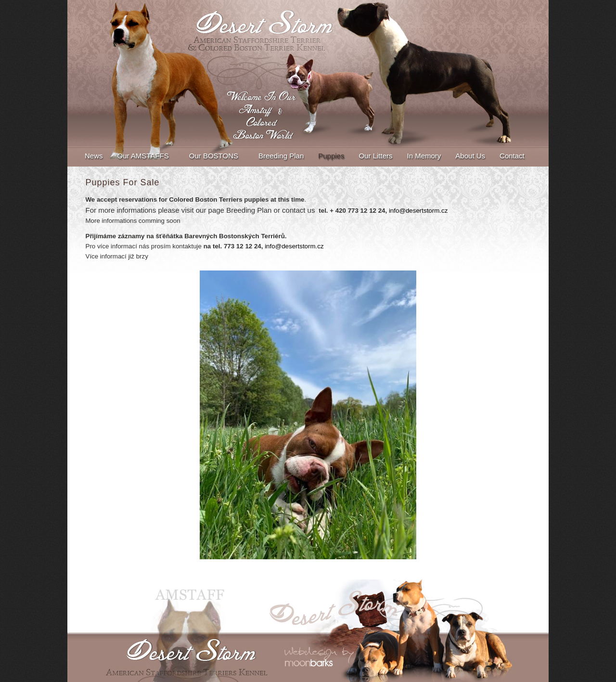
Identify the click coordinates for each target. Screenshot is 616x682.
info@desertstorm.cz (418, 211)
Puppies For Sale (123, 182)
